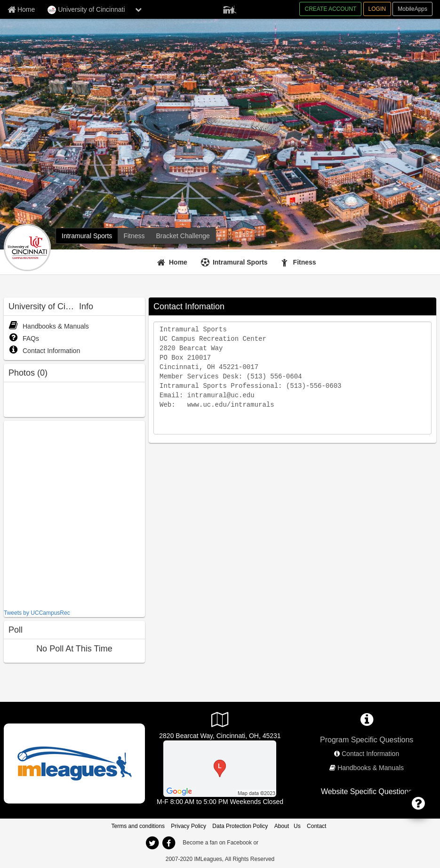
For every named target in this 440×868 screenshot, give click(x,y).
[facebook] (169, 843)
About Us (288, 826)
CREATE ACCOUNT (330, 9)
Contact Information (44, 351)
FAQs (24, 338)
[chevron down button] (138, 9)
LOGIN (377, 9)
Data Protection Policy (240, 826)
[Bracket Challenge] (183, 236)
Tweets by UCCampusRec (37, 613)
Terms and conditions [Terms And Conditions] (138, 826)
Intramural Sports (240, 262)
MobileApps (412, 9)
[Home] (173, 262)
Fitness (305, 262)
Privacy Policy (188, 826)
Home (178, 262)
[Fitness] (134, 236)
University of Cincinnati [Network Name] (86, 10)
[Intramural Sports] (87, 236)
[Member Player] (230, 8)
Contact (316, 826)
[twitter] (152, 843)
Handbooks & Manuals (49, 326)
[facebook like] (74, 514)
